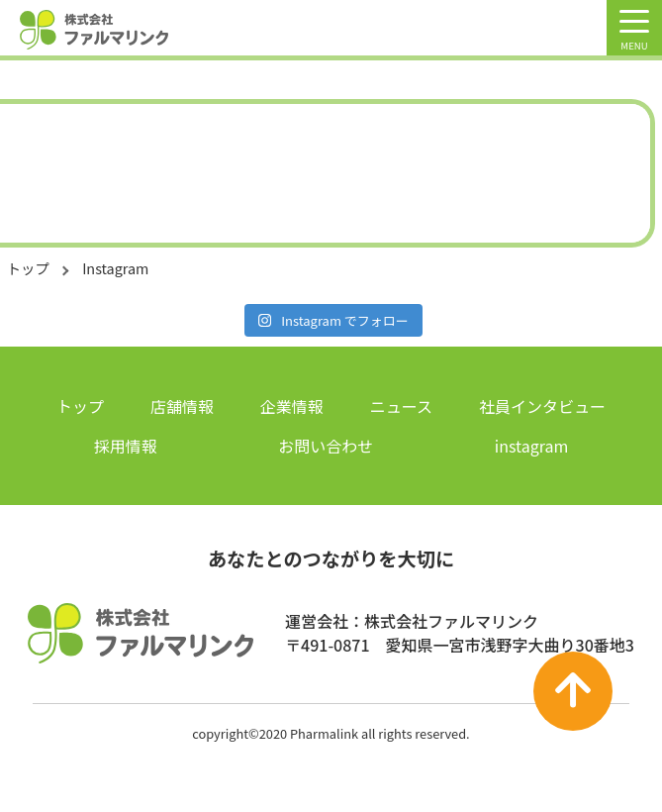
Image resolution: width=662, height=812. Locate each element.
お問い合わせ (326, 446)
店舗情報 (182, 406)
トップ (28, 268)
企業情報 (292, 406)
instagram (531, 446)
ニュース (401, 406)
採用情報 (126, 446)
